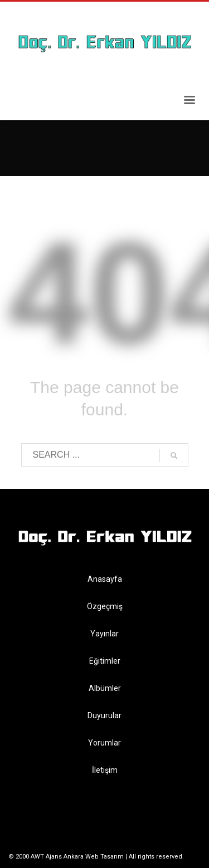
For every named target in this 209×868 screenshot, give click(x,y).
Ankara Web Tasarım (94, 857)
